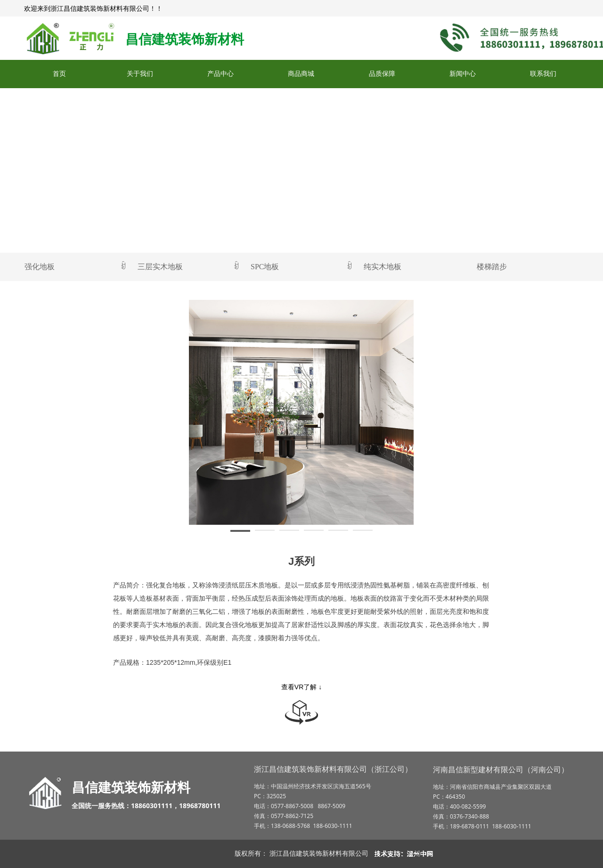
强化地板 (75, 267)
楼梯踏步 (492, 267)
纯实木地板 (383, 267)
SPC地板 (301, 267)
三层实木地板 (188, 267)
